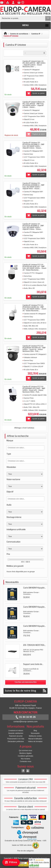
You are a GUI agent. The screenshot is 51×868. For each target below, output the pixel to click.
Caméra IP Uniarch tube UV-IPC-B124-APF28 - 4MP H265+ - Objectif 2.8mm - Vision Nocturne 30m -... (34, 64)
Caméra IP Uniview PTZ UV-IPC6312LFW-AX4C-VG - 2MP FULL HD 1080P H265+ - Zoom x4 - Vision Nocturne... (34, 267)
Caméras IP (36, 34)
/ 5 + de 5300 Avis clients (39, 863)
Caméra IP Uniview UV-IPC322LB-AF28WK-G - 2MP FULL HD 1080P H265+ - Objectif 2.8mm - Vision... (33, 227)
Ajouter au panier (35, 94)
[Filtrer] (11, 862)
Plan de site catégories (26, 851)
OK (48, 18)
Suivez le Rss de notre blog (26, 691)
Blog (35, 731)
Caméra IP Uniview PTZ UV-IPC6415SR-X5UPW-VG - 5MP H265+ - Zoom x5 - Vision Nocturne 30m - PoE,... (34, 349)
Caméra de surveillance (19, 34)
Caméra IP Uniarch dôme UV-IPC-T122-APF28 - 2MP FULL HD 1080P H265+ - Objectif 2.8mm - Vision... (34, 105)
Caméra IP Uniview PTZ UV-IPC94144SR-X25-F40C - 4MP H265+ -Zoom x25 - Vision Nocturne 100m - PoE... (34, 389)
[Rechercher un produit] (23, 18)
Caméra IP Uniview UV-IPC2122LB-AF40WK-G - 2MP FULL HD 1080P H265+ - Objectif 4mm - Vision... (33, 186)
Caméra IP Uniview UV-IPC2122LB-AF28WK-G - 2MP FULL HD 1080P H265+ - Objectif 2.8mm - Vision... (33, 145)
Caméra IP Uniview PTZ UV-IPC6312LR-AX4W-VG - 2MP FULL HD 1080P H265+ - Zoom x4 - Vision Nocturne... (34, 308)
